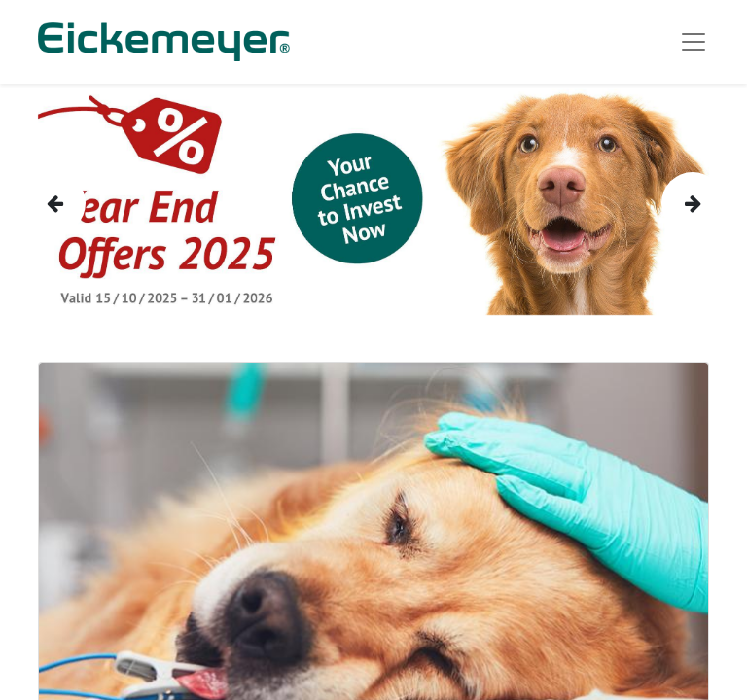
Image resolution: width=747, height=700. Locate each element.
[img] (53, 203)
